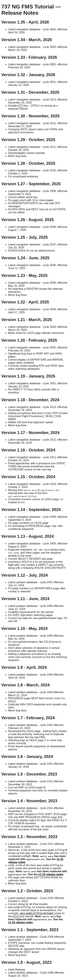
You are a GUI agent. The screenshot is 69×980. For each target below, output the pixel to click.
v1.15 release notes (51, 874)
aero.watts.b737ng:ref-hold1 (37, 913)
